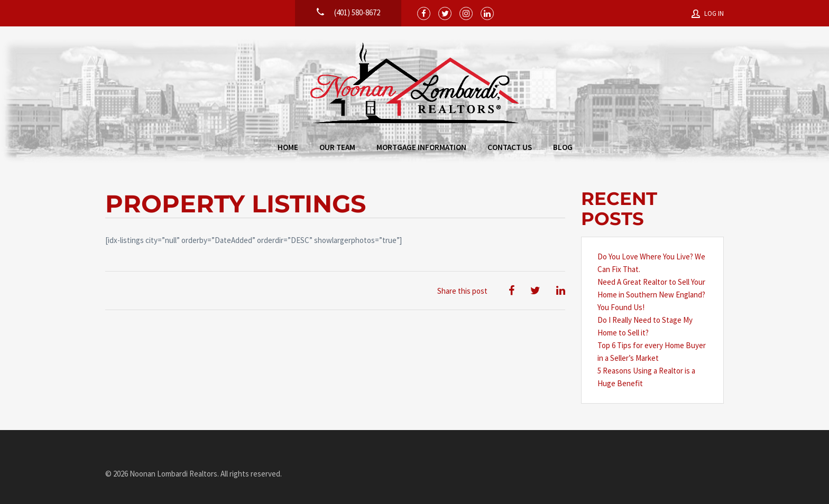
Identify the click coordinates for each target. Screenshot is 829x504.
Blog (563, 147)
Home (288, 147)
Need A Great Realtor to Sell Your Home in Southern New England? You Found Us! (651, 295)
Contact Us (510, 147)
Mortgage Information (421, 147)
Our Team (337, 147)
